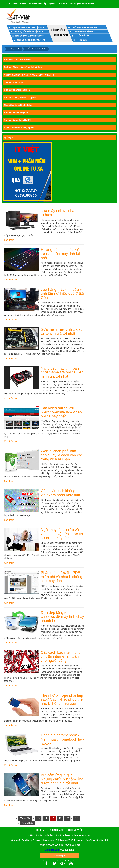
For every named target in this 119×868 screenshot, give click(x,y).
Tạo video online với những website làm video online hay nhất (61, 412)
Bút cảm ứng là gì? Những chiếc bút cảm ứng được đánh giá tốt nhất (62, 779)
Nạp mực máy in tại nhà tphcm (19, 105)
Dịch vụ (53, 4)
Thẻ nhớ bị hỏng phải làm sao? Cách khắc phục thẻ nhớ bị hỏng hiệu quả (62, 699)
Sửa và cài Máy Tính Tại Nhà (18, 60)
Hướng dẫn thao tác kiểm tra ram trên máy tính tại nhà (62, 254)
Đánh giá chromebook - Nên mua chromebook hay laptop (62, 739)
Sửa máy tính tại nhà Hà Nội (17, 120)
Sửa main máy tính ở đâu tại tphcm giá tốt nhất (62, 331)
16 (60, 818)
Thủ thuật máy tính (79, 4)
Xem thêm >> (11, 240)
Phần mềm (64, 4)
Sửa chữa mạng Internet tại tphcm (20, 98)
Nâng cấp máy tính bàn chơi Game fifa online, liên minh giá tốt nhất (62, 372)
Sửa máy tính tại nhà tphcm (17, 90)
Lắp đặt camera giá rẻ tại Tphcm (19, 128)
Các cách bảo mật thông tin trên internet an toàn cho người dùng (61, 656)
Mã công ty (59, 856)
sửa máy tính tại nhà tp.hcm (58, 213)
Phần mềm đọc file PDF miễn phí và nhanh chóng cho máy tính (61, 577)
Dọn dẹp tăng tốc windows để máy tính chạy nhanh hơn (62, 617)
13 (38, 818)
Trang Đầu (25, 818)
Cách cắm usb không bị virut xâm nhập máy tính (60, 493)
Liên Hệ (91, 4)
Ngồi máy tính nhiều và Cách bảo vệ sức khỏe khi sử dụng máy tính (62, 534)
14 (46, 818)
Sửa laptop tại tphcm (14, 82)
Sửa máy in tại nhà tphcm (16, 113)
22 (77, 818)
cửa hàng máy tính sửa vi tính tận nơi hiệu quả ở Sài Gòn (62, 294)
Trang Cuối (27, 823)
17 (67, 818)
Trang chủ (14, 48)
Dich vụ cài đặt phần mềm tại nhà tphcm (23, 67)
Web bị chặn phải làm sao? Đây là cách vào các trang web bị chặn (62, 455)
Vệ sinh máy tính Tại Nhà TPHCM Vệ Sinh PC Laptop (29, 75)
